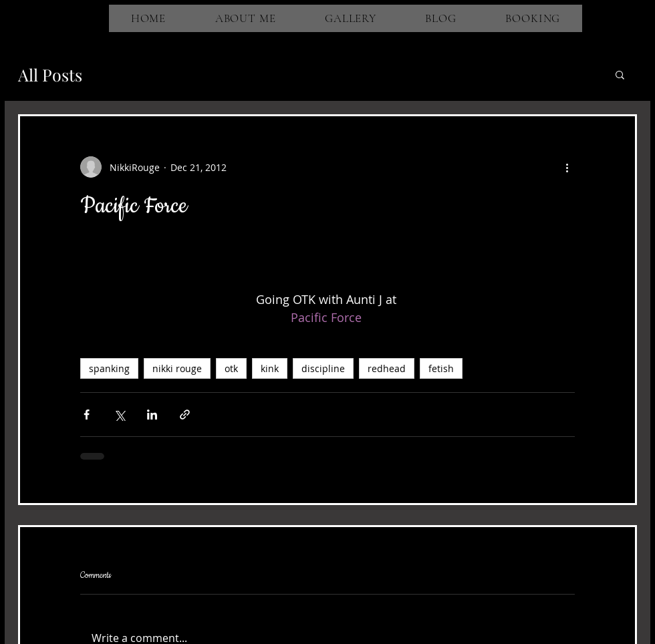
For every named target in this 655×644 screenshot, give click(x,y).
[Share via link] (185, 415)
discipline (323, 368)
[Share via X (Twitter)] (119, 415)
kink (270, 368)
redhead (387, 368)
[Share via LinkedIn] (152, 415)
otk (231, 368)
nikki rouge (177, 368)
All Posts (50, 74)
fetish (441, 368)
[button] (620, 74)
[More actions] (567, 167)
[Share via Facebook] (87, 415)
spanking (109, 368)
